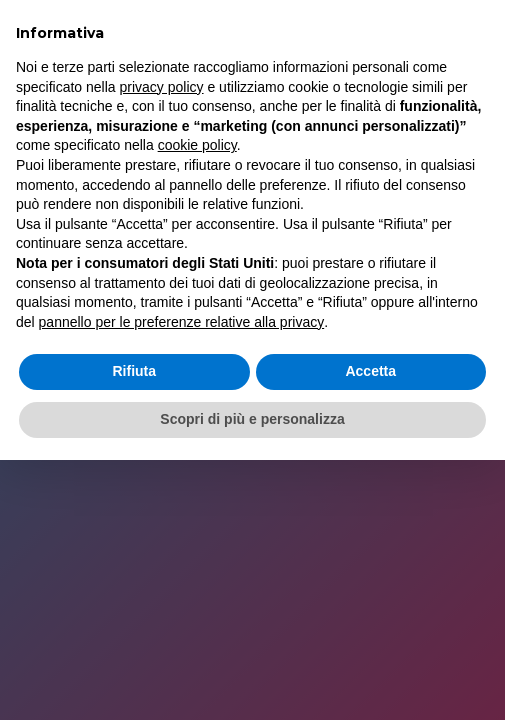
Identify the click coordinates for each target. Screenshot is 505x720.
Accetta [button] (370, 371)
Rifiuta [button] (134, 371)
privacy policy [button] (162, 87)
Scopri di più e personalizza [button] (252, 419)
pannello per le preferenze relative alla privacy (182, 322)
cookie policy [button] (197, 145)
